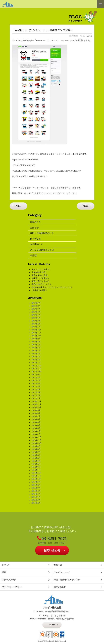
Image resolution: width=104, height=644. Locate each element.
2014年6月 (36, 491)
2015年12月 (37, 437)
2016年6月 (36, 419)
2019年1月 (36, 327)
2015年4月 (36, 461)
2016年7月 (36, 416)
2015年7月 (36, 452)
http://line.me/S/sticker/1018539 (25, 160)
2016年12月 (37, 401)
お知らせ (89, 36)
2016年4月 (36, 425)
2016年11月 (37, 404)
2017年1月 (36, 398)
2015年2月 (36, 467)
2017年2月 (36, 395)
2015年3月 (36, 464)
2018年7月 (36, 345)
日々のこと (35, 239)
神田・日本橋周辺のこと (42, 233)
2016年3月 (36, 428)
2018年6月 (36, 348)
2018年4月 (36, 354)
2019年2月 (36, 324)
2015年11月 (37, 440)
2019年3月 (36, 321)
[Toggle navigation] (100, 4)
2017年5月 (36, 386)
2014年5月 (36, 494)
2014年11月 (37, 476)
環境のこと (35, 222)
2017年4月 (36, 389)
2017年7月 (36, 381)
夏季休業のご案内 (40, 275)
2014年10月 (37, 479)
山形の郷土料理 (39, 272)
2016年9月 (36, 410)
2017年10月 (37, 372)
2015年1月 (36, 470)
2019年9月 (36, 303)
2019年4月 (36, 318)
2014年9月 (36, 482)
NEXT (86, 206)
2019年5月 (36, 315)
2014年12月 (37, 473)
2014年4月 (36, 497)
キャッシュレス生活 (41, 269)
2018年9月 (36, 339)
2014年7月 (36, 488)
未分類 (33, 255)
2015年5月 (36, 458)
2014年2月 (36, 503)
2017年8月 (36, 378)
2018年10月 (37, 336)
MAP (52, 625)
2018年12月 (37, 330)
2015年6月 (36, 455)
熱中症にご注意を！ (41, 278)
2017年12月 (37, 366)
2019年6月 (36, 312)
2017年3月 (36, 392)
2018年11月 (37, 333)
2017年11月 (37, 369)
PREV (18, 206)
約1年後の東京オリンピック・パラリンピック (52, 287)
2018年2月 (36, 360)
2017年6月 (36, 384)
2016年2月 (36, 431)
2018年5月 (36, 351)
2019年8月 (36, 306)
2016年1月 (36, 434)
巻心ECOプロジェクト (42, 284)
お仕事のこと (37, 244)
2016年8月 (36, 413)
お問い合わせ (52, 550)
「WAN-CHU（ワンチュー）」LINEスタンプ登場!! (42, 30)
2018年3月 (36, 357)
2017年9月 (36, 375)
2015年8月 (36, 449)
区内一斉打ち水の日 (41, 281)
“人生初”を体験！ (39, 290)
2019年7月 (36, 309)
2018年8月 (36, 342)
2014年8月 (36, 485)
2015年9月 (36, 446)
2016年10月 (37, 407)
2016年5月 (36, 422)
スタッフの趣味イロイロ (42, 250)
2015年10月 (37, 443)
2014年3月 (36, 500)
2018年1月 (36, 363)
